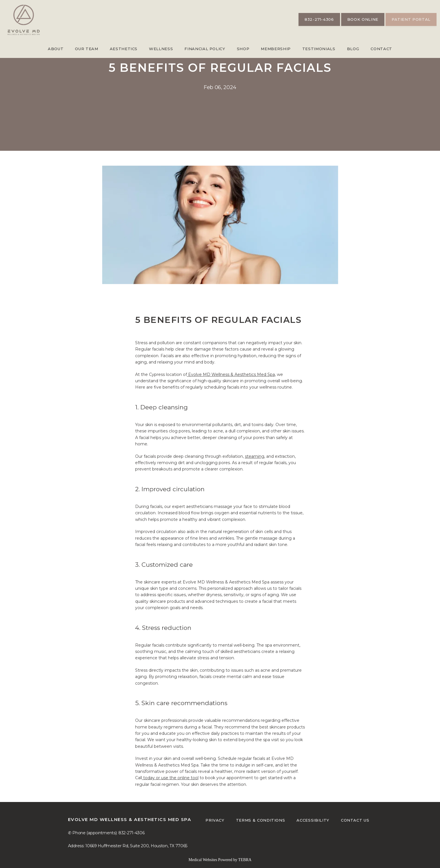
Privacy (215, 820)
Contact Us (355, 820)
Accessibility (313, 820)
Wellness (161, 49)
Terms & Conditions (261, 820)
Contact (381, 49)
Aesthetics (124, 49)
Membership (276, 49)
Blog (353, 49)
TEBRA (245, 860)
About (56, 49)
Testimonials (319, 49)
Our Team (86, 49)
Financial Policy (205, 49)
